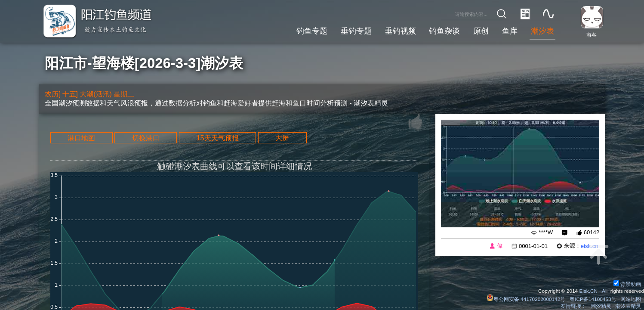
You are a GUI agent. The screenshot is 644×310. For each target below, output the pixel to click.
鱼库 (510, 31)
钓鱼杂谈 (444, 31)
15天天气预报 (217, 138)
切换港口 (146, 138)
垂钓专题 (356, 31)
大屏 (282, 138)
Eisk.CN (588, 291)
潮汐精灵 (601, 306)
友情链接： (573, 306)
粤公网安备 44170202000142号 (527, 299)
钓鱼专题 (312, 31)
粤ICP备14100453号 (593, 299)
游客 (592, 35)
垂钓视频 (401, 31)
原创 (481, 31)
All (605, 291)
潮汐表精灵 (628, 306)
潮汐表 (542, 31)
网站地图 (631, 299)
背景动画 (627, 284)
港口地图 (81, 138)
